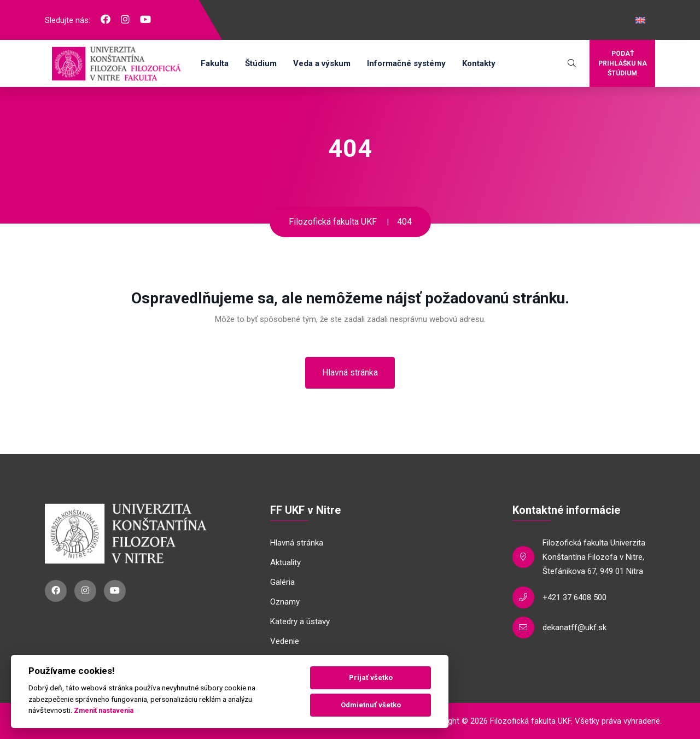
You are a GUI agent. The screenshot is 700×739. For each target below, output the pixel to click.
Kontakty (479, 63)
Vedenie (285, 641)
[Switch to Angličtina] (640, 20)
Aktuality (285, 562)
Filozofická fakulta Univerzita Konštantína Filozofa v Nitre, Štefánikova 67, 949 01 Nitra (594, 557)
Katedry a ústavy (300, 621)
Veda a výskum (322, 63)
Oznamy (285, 602)
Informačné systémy (406, 63)
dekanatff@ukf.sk (574, 627)
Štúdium (261, 63)
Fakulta (215, 63)
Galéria (282, 582)
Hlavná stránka (350, 373)
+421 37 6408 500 (574, 597)
